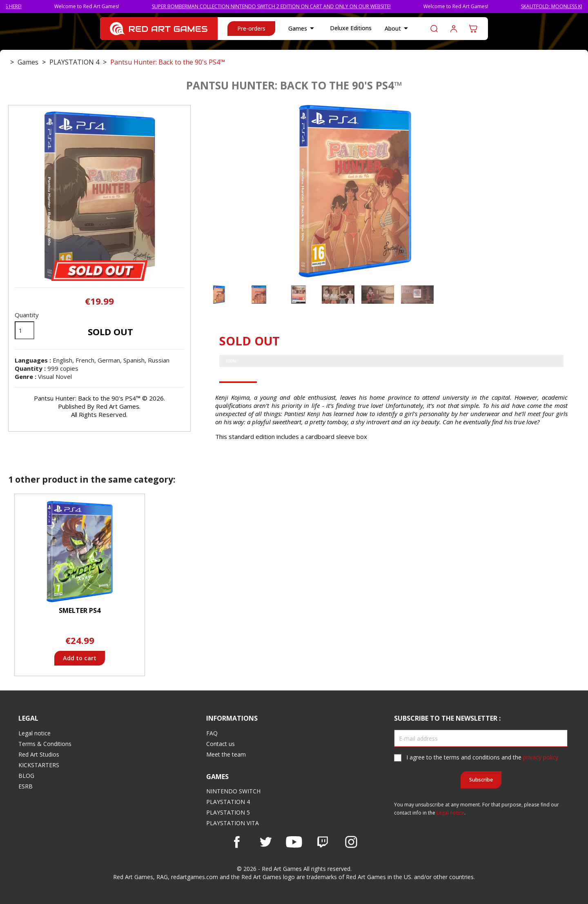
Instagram (351, 842)
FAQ (212, 733)
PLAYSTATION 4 (228, 802)
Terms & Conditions (45, 744)
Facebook (237, 842)
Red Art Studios (39, 754)
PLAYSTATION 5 (228, 812)
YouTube (294, 842)
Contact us (220, 744)
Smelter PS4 (80, 610)
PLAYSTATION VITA (233, 823)
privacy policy (541, 757)
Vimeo (323, 842)
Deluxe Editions (351, 28)
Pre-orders (251, 28)
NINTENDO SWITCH (233, 791)
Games (303, 29)
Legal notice (35, 733)
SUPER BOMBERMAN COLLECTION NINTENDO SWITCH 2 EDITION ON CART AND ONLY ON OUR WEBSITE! (293, 6)
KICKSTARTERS (39, 765)
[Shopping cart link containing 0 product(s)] (473, 29)
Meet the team (226, 754)
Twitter (265, 842)
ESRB (26, 786)
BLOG (26, 776)
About (398, 29)
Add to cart (80, 658)
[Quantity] (24, 330)
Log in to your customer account (454, 29)
